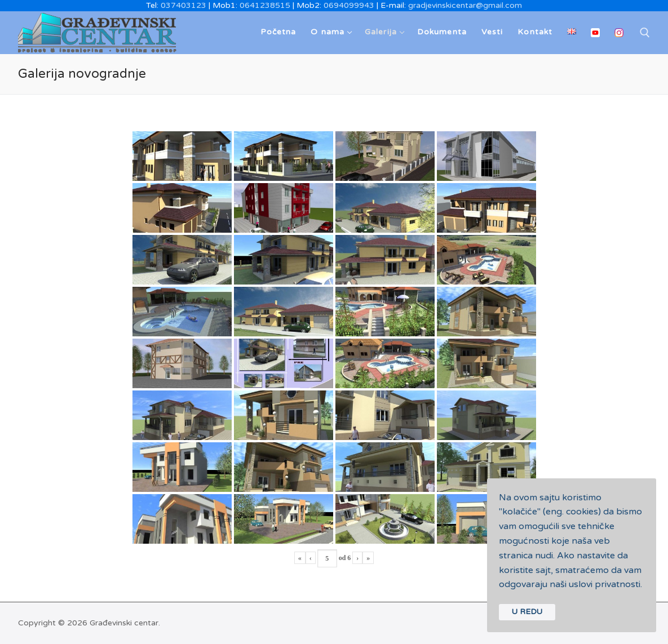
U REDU (527, 612)
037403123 (183, 5)
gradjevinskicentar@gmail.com (465, 5)
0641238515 (265, 5)
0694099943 (349, 5)
